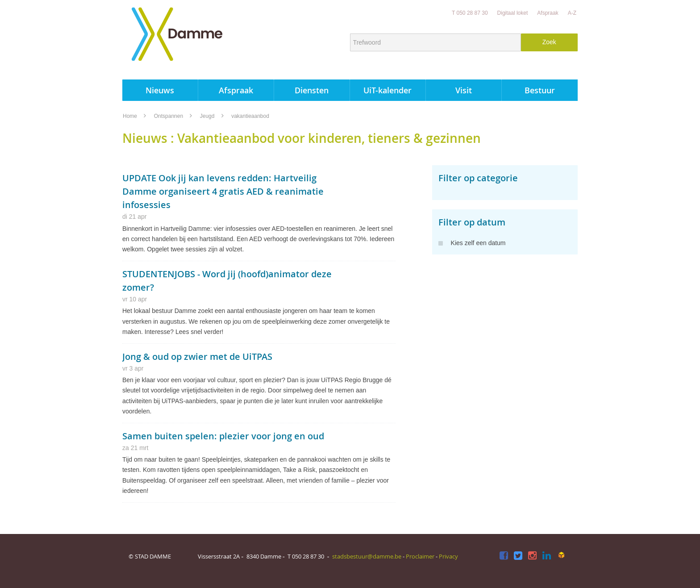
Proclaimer (420, 556)
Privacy (448, 556)
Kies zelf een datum (472, 243)
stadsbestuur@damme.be (367, 556)
